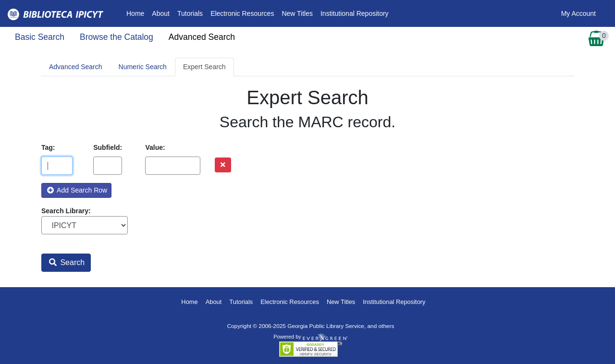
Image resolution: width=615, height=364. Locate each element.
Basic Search (40, 37)
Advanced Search (202, 37)
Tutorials (190, 13)
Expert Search (204, 67)
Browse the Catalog (117, 37)
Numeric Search (143, 67)
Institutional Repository (355, 13)
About (161, 13)
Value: (155, 147)
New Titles (297, 13)
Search (67, 262)
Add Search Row (77, 190)
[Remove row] (223, 165)
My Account (578, 13)
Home (137, 13)
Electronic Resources (242, 13)
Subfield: (108, 147)
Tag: (48, 147)
